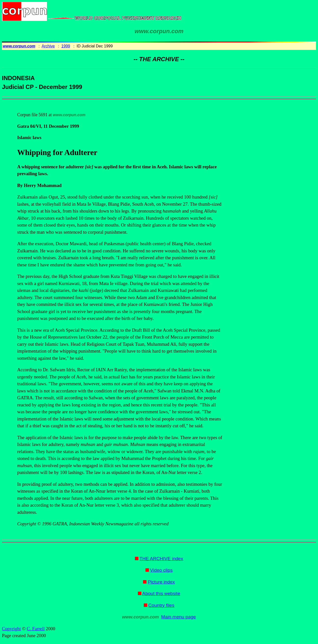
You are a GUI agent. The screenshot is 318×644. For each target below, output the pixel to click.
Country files (161, 605)
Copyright (11, 629)
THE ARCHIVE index (161, 559)
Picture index (161, 582)
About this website (161, 594)
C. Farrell (36, 629)
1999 (66, 46)
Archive (48, 46)
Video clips (161, 570)
